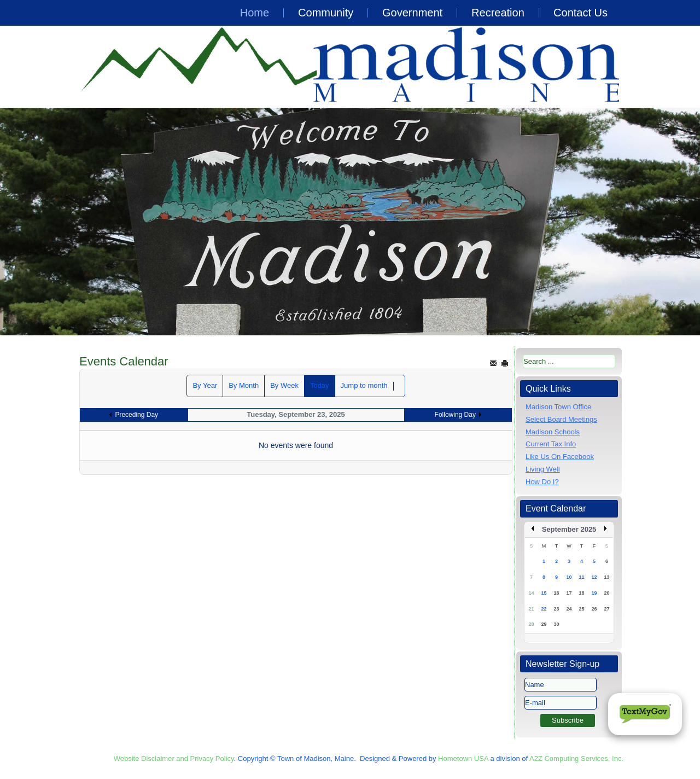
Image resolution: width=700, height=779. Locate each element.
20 (606, 593)
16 (556, 593)
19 (594, 593)
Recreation (498, 13)
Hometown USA (463, 758)
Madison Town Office (558, 407)
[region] (350, 222)
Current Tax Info (551, 444)
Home (255, 13)
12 (594, 577)
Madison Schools (553, 432)
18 (581, 593)
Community (326, 13)
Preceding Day (136, 415)
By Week (284, 385)
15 (544, 593)
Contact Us (581, 13)
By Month (244, 385)
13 (606, 577)
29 (544, 624)
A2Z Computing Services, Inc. (576, 758)
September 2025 (569, 529)
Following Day (455, 415)
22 (544, 609)
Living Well (543, 469)
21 (531, 609)
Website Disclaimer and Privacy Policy (174, 758)
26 (594, 609)
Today (320, 385)
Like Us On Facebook (560, 457)
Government (412, 13)
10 (569, 577)
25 (581, 609)
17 (569, 593)
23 (556, 609)
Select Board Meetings (561, 419)
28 (531, 624)
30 (556, 624)
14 (531, 593)
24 (569, 609)
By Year (205, 385)
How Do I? (542, 482)
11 (581, 577)
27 (606, 609)
